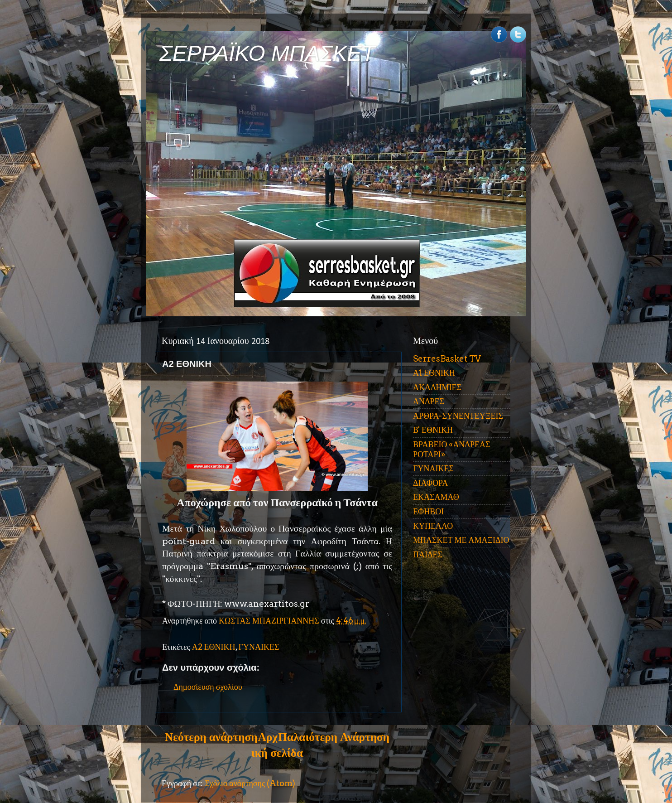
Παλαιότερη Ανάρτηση (334, 737)
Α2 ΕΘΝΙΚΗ (214, 647)
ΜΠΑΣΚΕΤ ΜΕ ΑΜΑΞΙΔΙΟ (461, 540)
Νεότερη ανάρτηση (211, 737)
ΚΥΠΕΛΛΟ (433, 526)
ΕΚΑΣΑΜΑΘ (436, 497)
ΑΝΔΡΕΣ (429, 401)
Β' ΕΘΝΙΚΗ (433, 430)
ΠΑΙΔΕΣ (428, 554)
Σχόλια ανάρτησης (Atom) (250, 783)
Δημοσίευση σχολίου (208, 687)
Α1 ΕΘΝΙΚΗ (434, 373)
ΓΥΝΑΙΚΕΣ (259, 647)
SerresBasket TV (447, 359)
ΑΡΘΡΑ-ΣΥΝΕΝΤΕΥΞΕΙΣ (458, 416)
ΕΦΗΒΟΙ (428, 511)
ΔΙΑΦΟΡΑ (430, 483)
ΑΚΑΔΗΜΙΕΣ (437, 387)
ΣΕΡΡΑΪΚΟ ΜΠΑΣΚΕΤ (267, 53)
